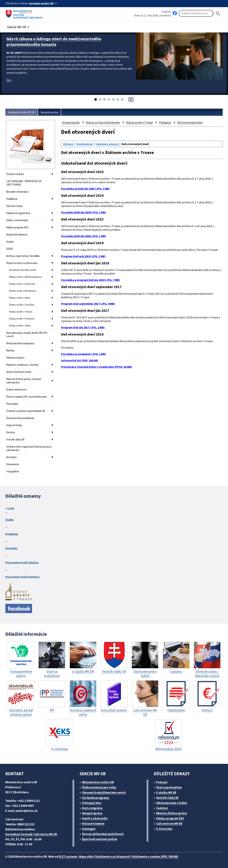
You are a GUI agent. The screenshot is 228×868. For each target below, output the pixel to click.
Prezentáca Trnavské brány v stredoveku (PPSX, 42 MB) (97, 367)
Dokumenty (13, 464)
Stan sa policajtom (169, 787)
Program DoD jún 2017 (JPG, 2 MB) (83, 327)
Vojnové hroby (14, 425)
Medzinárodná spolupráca (20, 343)
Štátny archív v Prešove (22, 319)
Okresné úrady (14, 206)
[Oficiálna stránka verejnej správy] (43, 3)
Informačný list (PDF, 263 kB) (80, 360)
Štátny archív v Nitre (20, 298)
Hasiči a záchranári (95, 818)
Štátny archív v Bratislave (22, 291)
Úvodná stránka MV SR (21, 112)
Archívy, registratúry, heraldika (23, 256)
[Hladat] (218, 13)
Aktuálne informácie (17, 192)
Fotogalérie (13, 471)
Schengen (89, 829)
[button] (19, 26)
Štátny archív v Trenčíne (22, 305)
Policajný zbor (92, 803)
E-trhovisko (164, 829)
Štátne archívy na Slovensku (22, 263)
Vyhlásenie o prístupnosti (113, 857)
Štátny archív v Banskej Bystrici (25, 277)
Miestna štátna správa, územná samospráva (24, 381)
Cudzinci (162, 808)
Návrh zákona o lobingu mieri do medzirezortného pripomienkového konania (54, 42)
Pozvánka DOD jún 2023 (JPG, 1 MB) (84, 236)
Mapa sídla (86, 857)
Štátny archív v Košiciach (22, 284)
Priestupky (12, 404)
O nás (11, 508)
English (166, 11)
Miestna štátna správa (172, 813)
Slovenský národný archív (23, 270)
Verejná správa (49, 112)
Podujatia (165, 122)
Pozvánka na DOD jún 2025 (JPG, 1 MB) (85, 189)
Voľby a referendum (17, 220)
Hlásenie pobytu (15, 358)
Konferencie (85, 144)
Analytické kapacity (17, 234)
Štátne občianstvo (16, 389)
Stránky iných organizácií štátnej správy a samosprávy (29, 448)
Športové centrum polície (100, 839)
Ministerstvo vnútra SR (98, 782)
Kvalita (10, 242)
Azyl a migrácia (92, 808)
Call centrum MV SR (169, 824)
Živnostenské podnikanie (20, 418)
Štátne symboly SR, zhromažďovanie (26, 397)
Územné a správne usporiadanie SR (26, 411)
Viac (9, 80)
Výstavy (68, 144)
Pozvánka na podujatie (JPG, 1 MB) (84, 354)
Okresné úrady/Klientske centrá (104, 793)
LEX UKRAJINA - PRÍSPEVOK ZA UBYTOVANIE (24, 183)
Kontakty (11, 457)
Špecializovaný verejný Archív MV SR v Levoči (27, 334)
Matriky (10, 350)
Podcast (162, 782)
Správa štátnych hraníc (19, 372)
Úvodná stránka (15, 174)
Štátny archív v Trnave (21, 312)
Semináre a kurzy (107, 144)
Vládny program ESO (17, 227)
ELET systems (68, 857)
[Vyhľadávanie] (196, 13)
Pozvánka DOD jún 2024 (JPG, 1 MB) (84, 212)
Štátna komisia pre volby (99, 787)
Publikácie (12, 199)
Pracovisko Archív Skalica (22, 562)
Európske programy (96, 798)
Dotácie (11, 432)
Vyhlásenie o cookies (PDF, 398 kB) (155, 857)
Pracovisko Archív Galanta (22, 577)
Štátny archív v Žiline (20, 326)
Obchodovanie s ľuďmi (172, 803)
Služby (10, 520)
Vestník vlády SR (15, 439)
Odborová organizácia (18, 213)
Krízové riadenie (93, 824)
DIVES (10, 249)
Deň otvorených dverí (190, 122)
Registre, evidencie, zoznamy (23, 365)
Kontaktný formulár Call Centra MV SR (31, 834)
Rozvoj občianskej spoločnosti (103, 834)
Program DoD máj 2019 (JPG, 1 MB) (83, 256)
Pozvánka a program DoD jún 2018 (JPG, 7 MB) (90, 280)
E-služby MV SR (166, 793)
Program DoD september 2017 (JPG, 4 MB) (88, 304)
